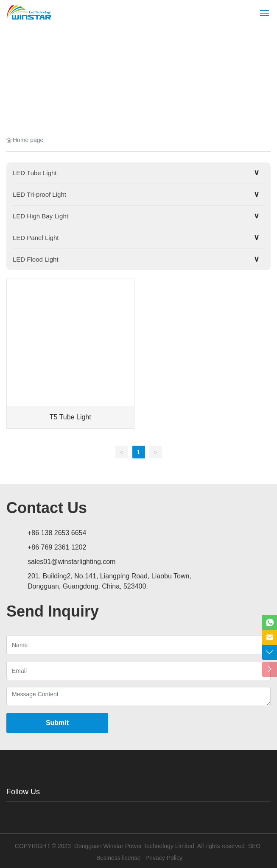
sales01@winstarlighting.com (71, 562)
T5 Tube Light (70, 417)
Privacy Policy (164, 858)
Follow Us (23, 792)
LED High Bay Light (41, 216)
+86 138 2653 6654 (57, 533)
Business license (118, 858)
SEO (255, 846)
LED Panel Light (36, 238)
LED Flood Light (36, 259)
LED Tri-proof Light (39, 194)
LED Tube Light (35, 173)
